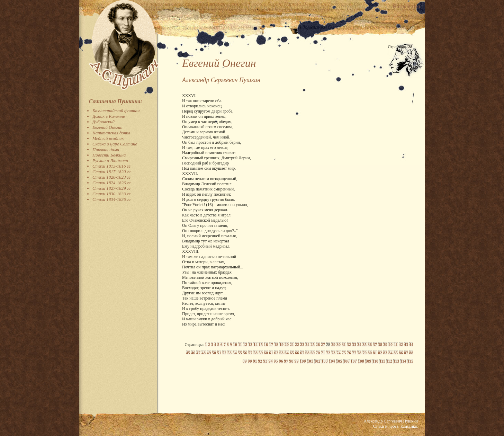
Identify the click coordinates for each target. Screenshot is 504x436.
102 (317, 361)
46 (193, 353)
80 (370, 353)
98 (291, 361)
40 (390, 345)
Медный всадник (108, 138)
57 (250, 353)
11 (240, 345)
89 (245, 361)
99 (297, 361)
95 (276, 361)
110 (375, 361)
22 (297, 345)
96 (281, 361)
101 (310, 361)
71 (323, 353)
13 (250, 345)
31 (344, 345)
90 (250, 361)
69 (313, 353)
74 (339, 353)
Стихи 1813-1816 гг (111, 166)
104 (332, 361)
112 (389, 361)
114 (403, 361)
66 (297, 353)
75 (344, 353)
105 (339, 361)
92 (260, 361)
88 (411, 353)
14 (255, 345)
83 (385, 353)
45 (188, 353)
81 (375, 353)
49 (209, 353)
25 (313, 345)
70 (318, 353)
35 (364, 345)
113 (396, 361)
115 (410, 361)
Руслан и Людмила (110, 161)
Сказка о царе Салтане (115, 144)
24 (307, 345)
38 (380, 345)
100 (303, 361)
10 (235, 345)
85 (396, 353)
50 (214, 353)
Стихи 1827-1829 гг (111, 188)
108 (361, 361)
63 (281, 353)
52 (224, 353)
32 (349, 345)
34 (359, 345)
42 (401, 345)
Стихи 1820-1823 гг (111, 177)
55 (240, 353)
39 (385, 345)
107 (354, 361)
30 (339, 345)
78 (359, 353)
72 (328, 353)
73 (333, 353)
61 (271, 353)
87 (406, 353)
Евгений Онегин (107, 127)
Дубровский (103, 122)
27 (323, 345)
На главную (406, 6)
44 (411, 345)
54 (235, 353)
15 (261, 345)
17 (271, 345)
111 (382, 361)
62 (276, 353)
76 (349, 353)
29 (333, 345)
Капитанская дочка (111, 133)
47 (198, 353)
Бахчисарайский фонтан (116, 111)
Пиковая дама (106, 149)
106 (346, 361)
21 (292, 345)
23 (302, 345)
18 (276, 345)
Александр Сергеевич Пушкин (391, 421)
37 (375, 345)
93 (265, 361)
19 (281, 345)
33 (354, 345)
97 (286, 361)
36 (370, 345)
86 (401, 353)
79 (364, 353)
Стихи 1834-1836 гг (111, 199)
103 (325, 361)
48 (204, 353)
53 (229, 353)
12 (245, 345)
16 (266, 345)
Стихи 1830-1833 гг (111, 194)
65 (292, 353)
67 (302, 353)
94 (271, 361)
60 (266, 353)
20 (287, 345)
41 (396, 345)
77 (354, 353)
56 (245, 353)
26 (318, 345)
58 (255, 353)
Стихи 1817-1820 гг (111, 172)
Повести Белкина (109, 155)
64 (287, 353)
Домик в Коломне (109, 116)
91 (255, 361)
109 (368, 361)
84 (390, 353)
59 (261, 353)
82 (380, 353)
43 (406, 345)
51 (219, 353)
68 (307, 353)
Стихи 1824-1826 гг (111, 183)
